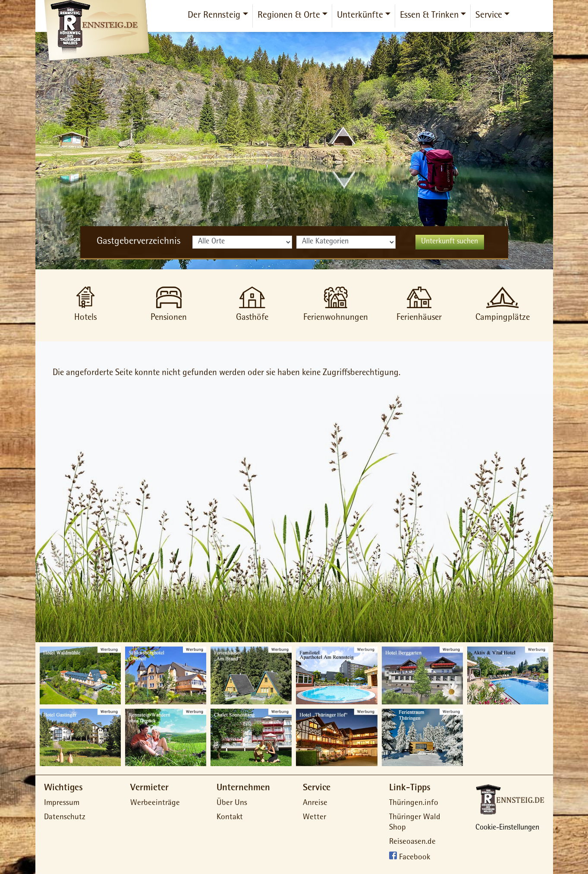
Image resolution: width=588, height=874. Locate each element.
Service (489, 16)
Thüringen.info (414, 803)
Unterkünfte (360, 16)
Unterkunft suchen (450, 242)
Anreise (315, 803)
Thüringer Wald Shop (415, 823)
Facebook (415, 858)
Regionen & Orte (289, 16)
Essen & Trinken (429, 16)
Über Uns (232, 803)
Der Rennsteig (214, 16)
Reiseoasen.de (412, 842)
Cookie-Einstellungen (507, 828)
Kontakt (230, 818)
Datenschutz (65, 818)
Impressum (62, 803)
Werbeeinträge (155, 803)
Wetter (314, 818)
